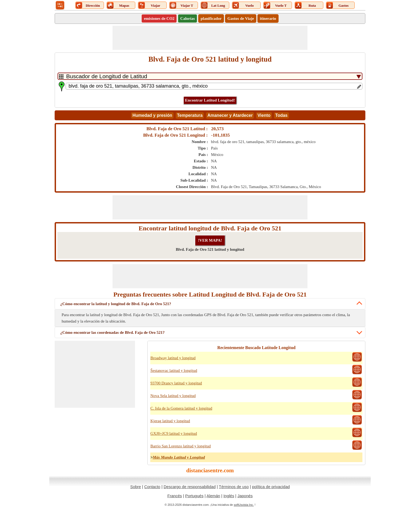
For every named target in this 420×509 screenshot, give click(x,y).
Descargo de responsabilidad (190, 487)
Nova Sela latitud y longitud (173, 396)
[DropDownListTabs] (210, 76)
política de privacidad (271, 487)
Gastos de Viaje (241, 18)
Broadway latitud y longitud (173, 358)
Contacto (152, 487)
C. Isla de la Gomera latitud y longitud (181, 408)
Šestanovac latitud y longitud (174, 370)
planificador (211, 18)
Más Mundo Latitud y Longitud (179, 457)
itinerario (268, 18)
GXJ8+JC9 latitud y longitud (174, 433)
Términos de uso (234, 487)
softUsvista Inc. (244, 505)
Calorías (187, 18)
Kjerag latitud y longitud (170, 421)
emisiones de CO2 (159, 18)
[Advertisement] (210, 38)
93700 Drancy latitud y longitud (176, 383)
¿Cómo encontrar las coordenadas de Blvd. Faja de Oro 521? (112, 332)
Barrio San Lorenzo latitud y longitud (180, 446)
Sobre (136, 487)
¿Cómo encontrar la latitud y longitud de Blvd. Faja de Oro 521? (116, 304)
